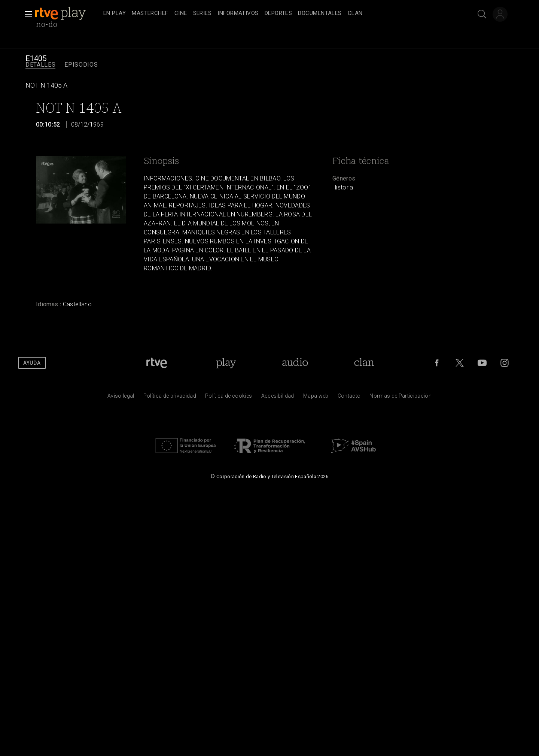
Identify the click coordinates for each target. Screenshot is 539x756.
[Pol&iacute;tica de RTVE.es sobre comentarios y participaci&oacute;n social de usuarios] (401, 398)
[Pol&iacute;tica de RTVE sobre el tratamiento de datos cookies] (229, 398)
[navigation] (278, 13)
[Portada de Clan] (364, 363)
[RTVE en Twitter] (460, 363)
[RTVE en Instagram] (505, 363)
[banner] (67, 13)
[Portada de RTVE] (157, 363)
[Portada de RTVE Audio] (295, 363)
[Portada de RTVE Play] (226, 363)
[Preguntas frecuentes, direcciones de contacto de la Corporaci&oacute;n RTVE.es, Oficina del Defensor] (349, 398)
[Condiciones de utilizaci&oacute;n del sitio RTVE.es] (121, 398)
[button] (26, 14)
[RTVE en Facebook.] (437, 363)
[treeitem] (115, 14)
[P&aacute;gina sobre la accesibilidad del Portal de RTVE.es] (278, 398)
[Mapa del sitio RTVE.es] (316, 398)
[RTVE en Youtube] (482, 363)
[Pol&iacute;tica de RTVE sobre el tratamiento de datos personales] (170, 398)
